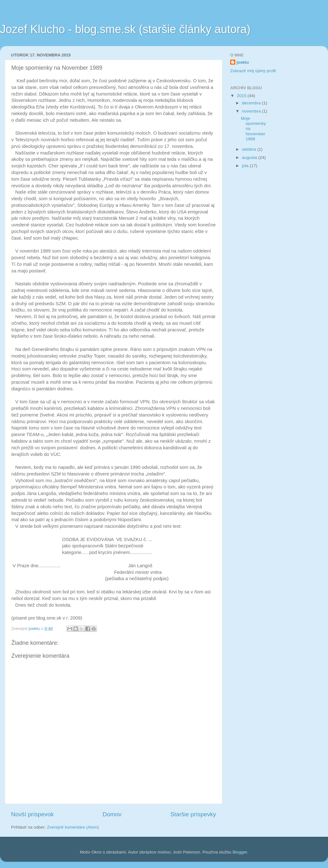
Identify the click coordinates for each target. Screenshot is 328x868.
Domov (112, 814)
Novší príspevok (32, 814)
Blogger (240, 852)
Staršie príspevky (193, 814)
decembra (252, 103)
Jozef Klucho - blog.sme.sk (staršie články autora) (125, 29)
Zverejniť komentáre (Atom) (73, 827)
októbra (250, 149)
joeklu (243, 62)
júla (246, 166)
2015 (242, 96)
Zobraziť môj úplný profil (253, 71)
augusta (250, 157)
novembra (252, 111)
